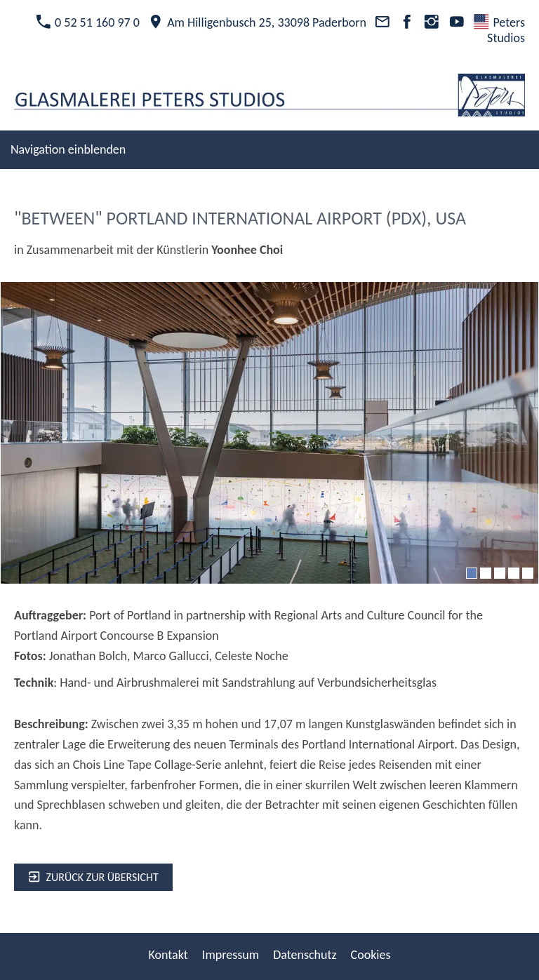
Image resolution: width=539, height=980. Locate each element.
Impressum (231, 955)
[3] (500, 573)
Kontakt (168, 955)
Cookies (371, 955)
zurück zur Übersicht (93, 877)
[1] (472, 573)
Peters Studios (499, 30)
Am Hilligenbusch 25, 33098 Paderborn (257, 22)
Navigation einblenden (68, 149)
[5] (528, 573)
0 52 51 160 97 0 (88, 22)
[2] (486, 573)
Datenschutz (305, 955)
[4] (514, 573)
